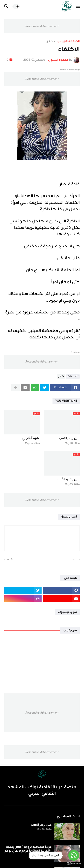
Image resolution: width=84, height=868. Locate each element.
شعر (50, 42)
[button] (78, 6)
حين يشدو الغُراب (68, 480)
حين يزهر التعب (69, 439)
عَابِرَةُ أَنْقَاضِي (31, 439)
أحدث (73, 560)
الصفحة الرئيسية (68, 42)
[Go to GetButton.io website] (74, 864)
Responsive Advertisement (42, 26)
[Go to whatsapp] (74, 855)
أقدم (10, 560)
